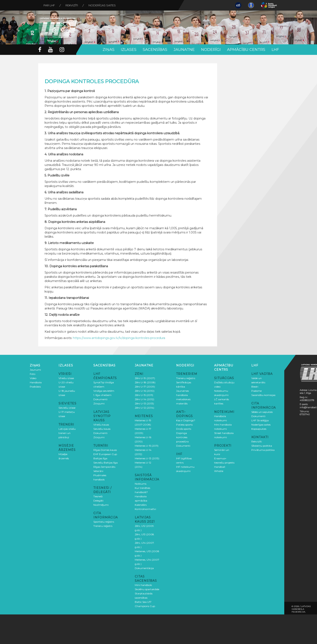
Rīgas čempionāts (104, 467)
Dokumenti (100, 399)
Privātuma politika (263, 450)
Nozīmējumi (101, 505)
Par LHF (49, 5)
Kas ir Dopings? (186, 420)
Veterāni (98, 471)
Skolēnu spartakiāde (147, 589)
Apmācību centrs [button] (246, 50)
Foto (33, 374)
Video (33, 378)
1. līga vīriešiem (102, 395)
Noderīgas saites (102, 5)
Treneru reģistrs (103, 526)
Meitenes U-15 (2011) (147, 446)
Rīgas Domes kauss (105, 450)
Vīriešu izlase (66, 378)
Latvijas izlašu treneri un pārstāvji (67, 433)
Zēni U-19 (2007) (145, 378)
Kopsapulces (259, 429)
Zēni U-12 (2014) (144, 408)
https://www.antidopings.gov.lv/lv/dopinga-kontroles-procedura (119, 338)
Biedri (255, 387)
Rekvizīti (72, 5)
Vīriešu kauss (101, 425)
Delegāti (98, 501)
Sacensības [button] (155, 50)
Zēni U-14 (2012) (144, 399)
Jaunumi (35, 370)
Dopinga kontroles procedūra (182, 437)
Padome (256, 391)
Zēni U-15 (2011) (144, 395)
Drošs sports (184, 429)
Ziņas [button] (109, 50)
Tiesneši (98, 496)
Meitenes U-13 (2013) (147, 458)
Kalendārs (141, 505)
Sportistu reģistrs (104, 522)
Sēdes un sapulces (262, 412)
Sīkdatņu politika (262, 446)
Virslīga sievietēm (104, 391)
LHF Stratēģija (260, 420)
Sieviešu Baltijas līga (105, 463)
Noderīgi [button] (211, 50)
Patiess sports (184, 425)
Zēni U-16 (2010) (145, 391)
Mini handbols (143, 585)
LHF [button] (275, 50)
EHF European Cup (105, 454)
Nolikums (141, 484)
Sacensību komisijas (263, 395)
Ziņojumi (99, 403)
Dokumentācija (144, 568)
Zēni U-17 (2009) (145, 387)
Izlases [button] (129, 50)
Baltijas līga (100, 458)
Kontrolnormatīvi (145, 509)
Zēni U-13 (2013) (144, 403)
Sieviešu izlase (67, 408)
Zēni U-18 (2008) (145, 382)
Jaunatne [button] (184, 50)
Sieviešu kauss (102, 429)
